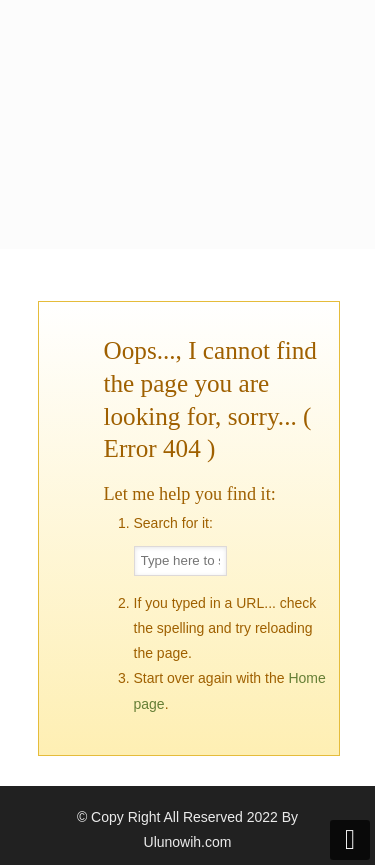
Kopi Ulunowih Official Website (188, 81)
